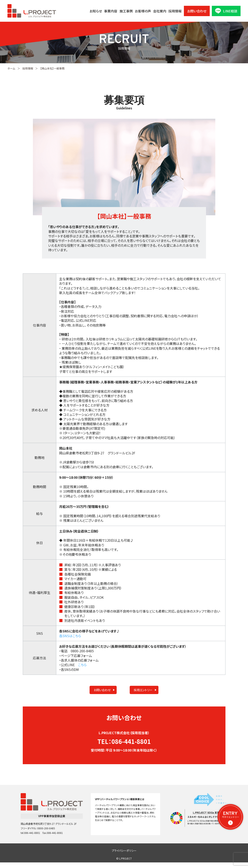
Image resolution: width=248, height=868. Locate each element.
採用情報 (175, 11)
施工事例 (126, 11)
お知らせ (96, 11)
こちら (82, 665)
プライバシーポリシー (124, 856)
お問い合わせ (197, 11)
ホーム (11, 68)
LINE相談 (226, 11)
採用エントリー (138, 692)
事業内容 (111, 11)
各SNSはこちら (70, 636)
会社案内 (160, 11)
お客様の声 (143, 11)
